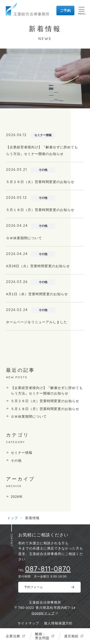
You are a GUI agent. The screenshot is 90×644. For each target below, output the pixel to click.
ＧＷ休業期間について (29, 416)
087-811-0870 (48, 569)
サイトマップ (28, 623)
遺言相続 (71, 636)
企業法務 (13, 636)
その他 (16, 461)
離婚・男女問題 (42, 636)
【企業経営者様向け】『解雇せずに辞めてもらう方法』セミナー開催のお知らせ (47, 390)
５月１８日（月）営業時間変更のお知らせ (45, 409)
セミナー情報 (22, 453)
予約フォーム (34, 587)
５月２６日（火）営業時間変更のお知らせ (45, 401)
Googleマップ (43, 613)
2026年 (17, 497)
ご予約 (65, 11)
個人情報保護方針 (58, 623)
